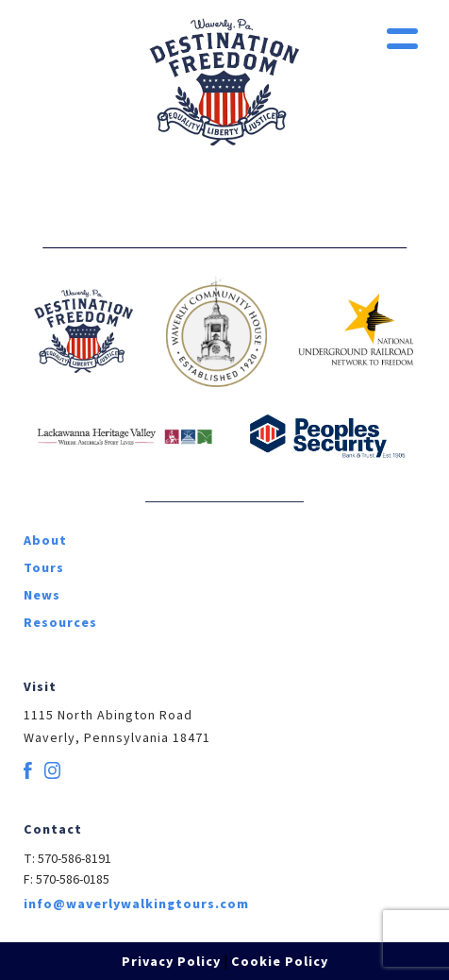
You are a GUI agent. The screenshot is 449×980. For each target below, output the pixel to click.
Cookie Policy (280, 962)
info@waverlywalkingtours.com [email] (136, 904)
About (45, 541)
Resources (60, 623)
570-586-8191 (75, 859)
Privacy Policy (171, 962)
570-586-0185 (73, 880)
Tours (44, 568)
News (42, 596)
